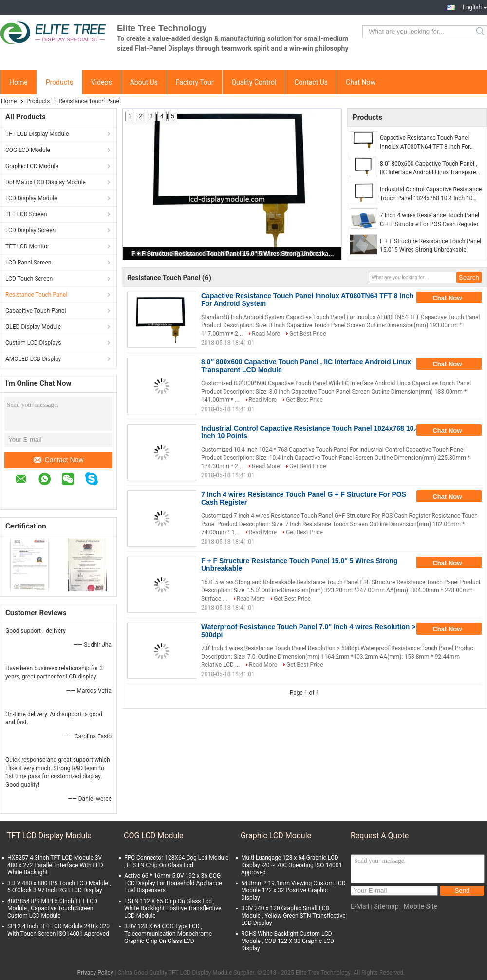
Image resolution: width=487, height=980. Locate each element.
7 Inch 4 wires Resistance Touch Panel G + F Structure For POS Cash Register (430, 220)
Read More (266, 334)
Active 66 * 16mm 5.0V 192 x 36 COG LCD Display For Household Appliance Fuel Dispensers (173, 883)
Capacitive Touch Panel (36, 311)
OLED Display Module (33, 327)
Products (59, 82)
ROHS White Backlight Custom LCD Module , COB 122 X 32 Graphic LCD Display (288, 941)
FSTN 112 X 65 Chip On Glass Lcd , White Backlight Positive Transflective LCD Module (173, 908)
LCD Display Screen (30, 230)
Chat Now (361, 82)
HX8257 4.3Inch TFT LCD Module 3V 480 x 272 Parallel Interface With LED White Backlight (55, 865)
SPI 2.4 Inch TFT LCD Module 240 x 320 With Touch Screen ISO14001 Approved (58, 930)
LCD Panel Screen (28, 263)
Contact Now (58, 460)
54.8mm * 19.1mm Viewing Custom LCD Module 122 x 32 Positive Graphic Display (293, 890)
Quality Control (254, 82)
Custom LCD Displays (33, 343)
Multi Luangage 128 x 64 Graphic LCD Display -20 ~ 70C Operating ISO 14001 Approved (291, 865)
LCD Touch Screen (29, 279)
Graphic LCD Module (32, 166)
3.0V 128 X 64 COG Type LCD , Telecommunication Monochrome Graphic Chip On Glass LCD (168, 934)
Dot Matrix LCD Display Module (46, 182)
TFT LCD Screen (26, 214)
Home (19, 82)
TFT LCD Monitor (27, 246)
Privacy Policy (95, 973)
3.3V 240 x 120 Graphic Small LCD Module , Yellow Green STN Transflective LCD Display (293, 916)
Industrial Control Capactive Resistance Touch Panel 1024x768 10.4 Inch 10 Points (431, 194)
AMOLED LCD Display (33, 359)
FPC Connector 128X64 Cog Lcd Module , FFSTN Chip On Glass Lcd (176, 861)
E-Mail (360, 906)
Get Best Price (308, 334)
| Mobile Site (419, 906)
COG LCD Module (28, 150)
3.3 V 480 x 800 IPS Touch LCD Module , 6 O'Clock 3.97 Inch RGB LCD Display (59, 887)
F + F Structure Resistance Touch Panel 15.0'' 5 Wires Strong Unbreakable (233, 254)
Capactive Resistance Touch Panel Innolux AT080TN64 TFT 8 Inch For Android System (425, 143)
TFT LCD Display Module (37, 134)
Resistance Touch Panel (36, 295)
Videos (102, 82)
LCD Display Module (31, 198)
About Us (144, 82)
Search (481, 32)
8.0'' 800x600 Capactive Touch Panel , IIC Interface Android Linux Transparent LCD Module (431, 169)
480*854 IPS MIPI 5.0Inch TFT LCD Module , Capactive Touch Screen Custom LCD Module (52, 908)
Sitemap (386, 906)
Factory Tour (195, 82)
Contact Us (311, 82)
